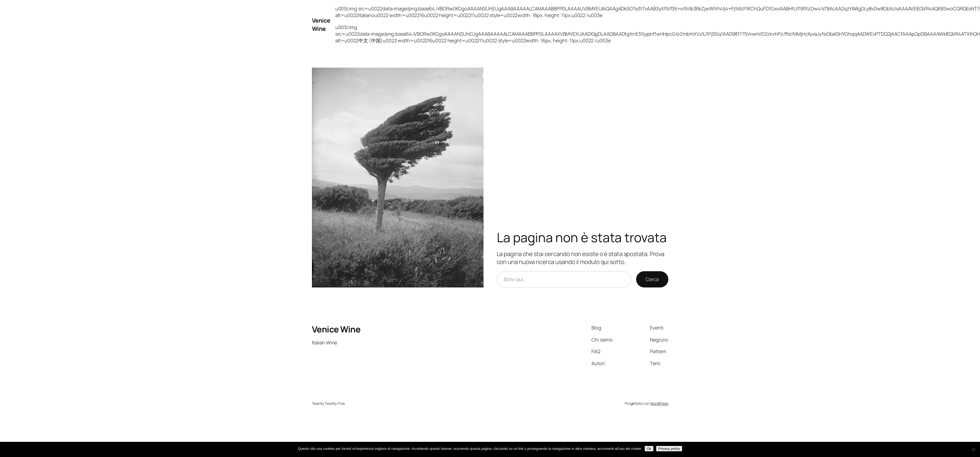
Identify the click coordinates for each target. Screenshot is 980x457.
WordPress (659, 403)
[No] (973, 450)
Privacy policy (669, 449)
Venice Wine (321, 25)
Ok (649, 449)
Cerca (652, 279)
